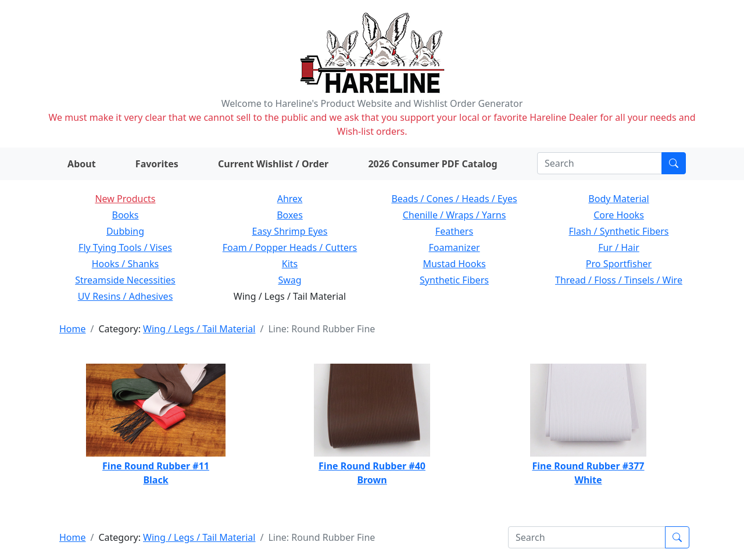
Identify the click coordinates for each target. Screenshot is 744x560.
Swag (289, 280)
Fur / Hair (619, 247)
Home (73, 329)
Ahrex (290, 199)
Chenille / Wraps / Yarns (455, 215)
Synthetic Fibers (454, 280)
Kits (290, 264)
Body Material (618, 199)
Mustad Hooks (454, 264)
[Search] (600, 163)
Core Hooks (619, 215)
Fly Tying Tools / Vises (125, 247)
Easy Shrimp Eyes (290, 231)
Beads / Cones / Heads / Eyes (454, 199)
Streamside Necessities (125, 280)
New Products (125, 199)
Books (126, 215)
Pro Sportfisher (619, 264)
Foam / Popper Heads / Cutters (290, 247)
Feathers (454, 231)
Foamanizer (454, 247)
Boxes (290, 215)
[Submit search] (674, 163)
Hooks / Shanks (125, 264)
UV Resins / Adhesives (126, 296)
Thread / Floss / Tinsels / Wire (619, 280)
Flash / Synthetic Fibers (618, 231)
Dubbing (125, 231)
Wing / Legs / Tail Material (199, 329)
